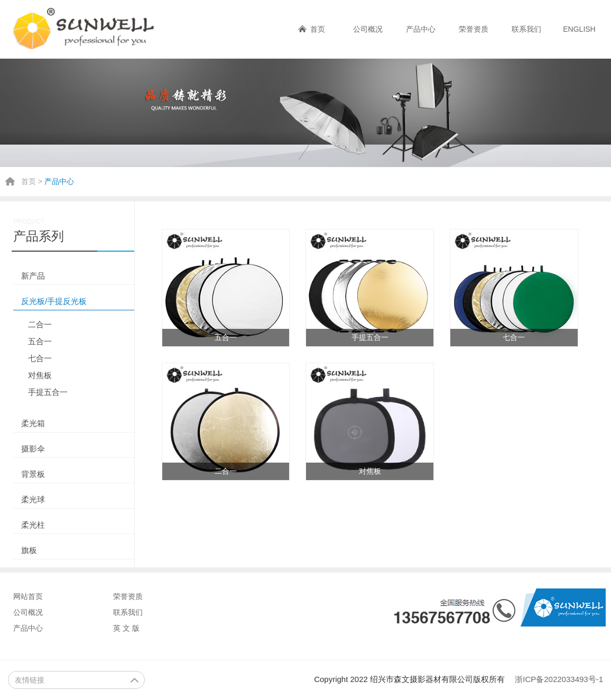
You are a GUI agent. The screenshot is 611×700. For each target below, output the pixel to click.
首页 (318, 29)
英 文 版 (126, 628)
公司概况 (368, 29)
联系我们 (526, 29)
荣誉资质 (474, 29)
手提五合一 (48, 392)
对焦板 (40, 375)
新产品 (33, 276)
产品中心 (421, 29)
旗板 (29, 550)
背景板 (33, 474)
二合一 (40, 324)
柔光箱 (33, 423)
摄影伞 (33, 449)
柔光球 (33, 499)
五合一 (40, 341)
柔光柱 (33, 525)
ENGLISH (579, 29)
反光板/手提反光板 (54, 301)
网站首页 (28, 596)
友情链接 (77, 680)
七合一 (40, 358)
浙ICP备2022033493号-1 (559, 679)
